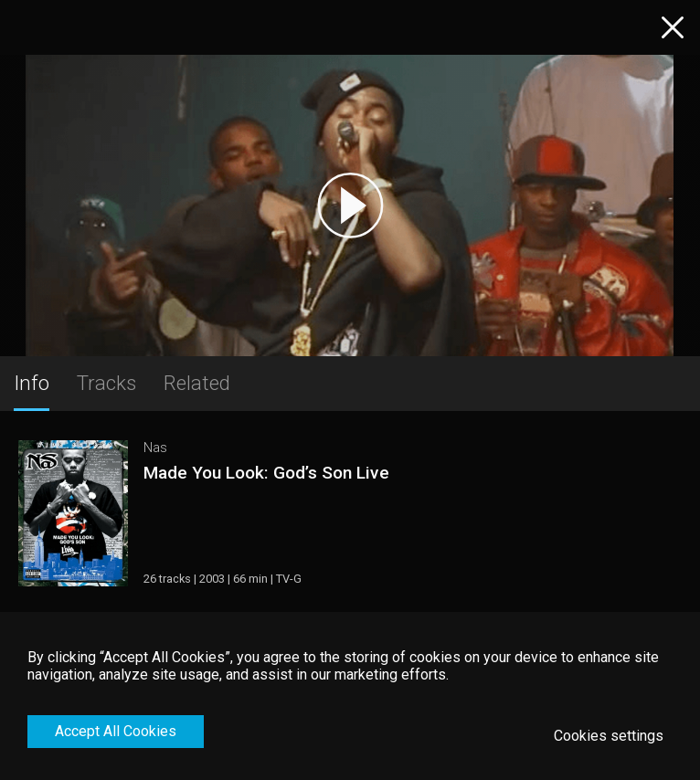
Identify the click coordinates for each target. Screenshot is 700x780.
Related (197, 383)
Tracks (106, 383)
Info (32, 383)
